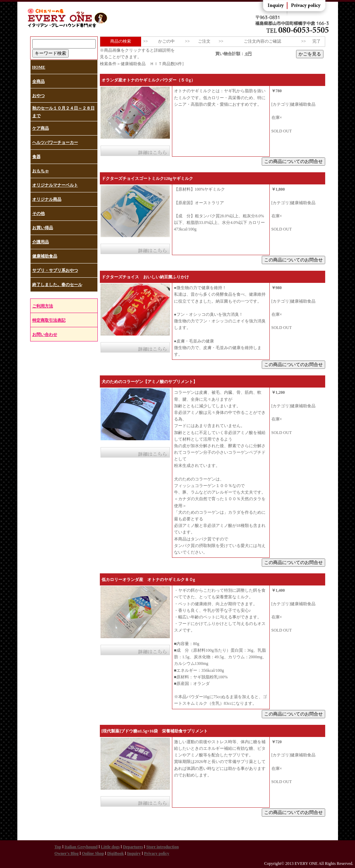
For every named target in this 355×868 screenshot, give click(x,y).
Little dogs (110, 847)
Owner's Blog (67, 853)
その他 (38, 214)
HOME (39, 67)
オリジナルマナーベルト (55, 185)
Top (58, 847)
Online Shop (93, 853)
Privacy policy (157, 853)
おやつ (38, 96)
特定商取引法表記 (49, 320)
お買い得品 (43, 228)
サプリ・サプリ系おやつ (55, 270)
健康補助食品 (45, 256)
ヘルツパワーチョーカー (55, 142)
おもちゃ (41, 171)
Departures (133, 847)
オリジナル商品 (47, 199)
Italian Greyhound (81, 847)
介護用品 (41, 242)
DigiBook (115, 853)
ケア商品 (41, 128)
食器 (36, 157)
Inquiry (134, 853)
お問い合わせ (45, 335)
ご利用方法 (43, 306)
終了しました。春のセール (57, 285)
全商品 (38, 81)
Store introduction (163, 847)
